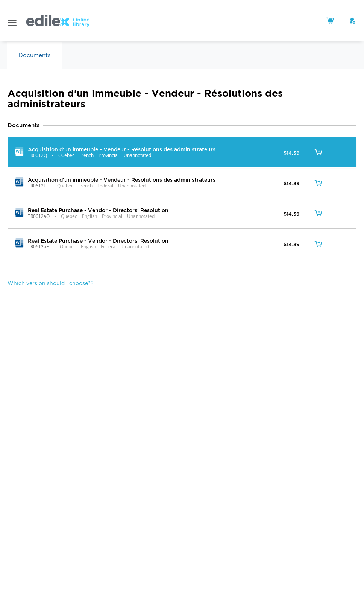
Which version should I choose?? (51, 283)
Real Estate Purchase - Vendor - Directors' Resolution (98, 210)
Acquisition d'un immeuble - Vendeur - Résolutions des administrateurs (122, 149)
